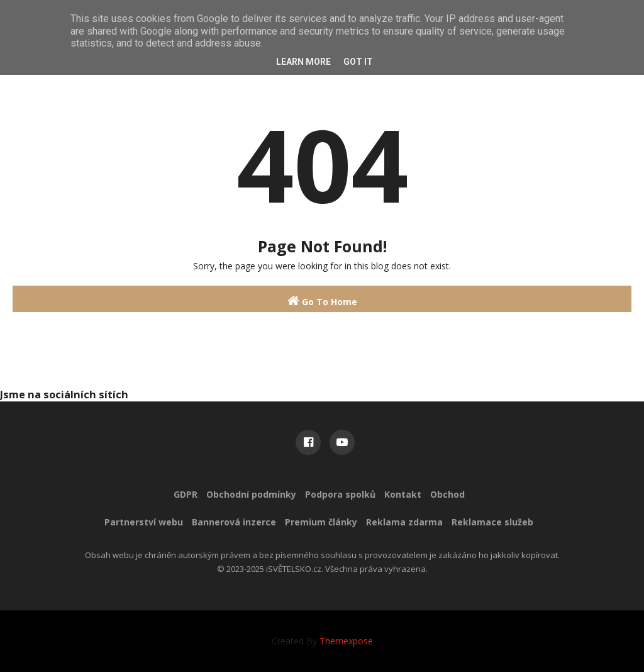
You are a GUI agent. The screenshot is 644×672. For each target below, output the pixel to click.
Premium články (321, 522)
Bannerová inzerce (234, 522)
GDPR (186, 494)
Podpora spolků (340, 494)
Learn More (303, 62)
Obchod (447, 494)
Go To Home (322, 301)
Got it (358, 62)
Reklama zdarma (404, 522)
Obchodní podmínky (251, 494)
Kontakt (403, 494)
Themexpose (346, 641)
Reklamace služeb (492, 522)
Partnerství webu (144, 522)
